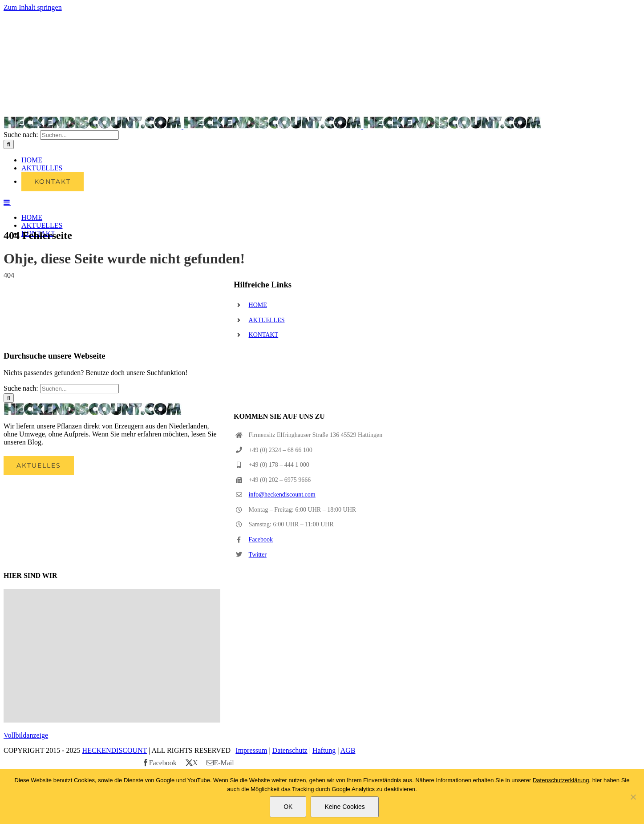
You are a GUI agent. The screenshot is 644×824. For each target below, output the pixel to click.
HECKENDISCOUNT (115, 750)
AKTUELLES (267, 320)
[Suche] (9, 144)
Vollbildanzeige (26, 735)
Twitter (258, 555)
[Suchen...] (79, 135)
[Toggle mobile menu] (7, 202)
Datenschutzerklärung (561, 780)
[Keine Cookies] (633, 797)
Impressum (251, 750)
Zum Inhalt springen (33, 7)
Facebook (261, 539)
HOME (258, 305)
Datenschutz (290, 750)
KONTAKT (264, 335)
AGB (348, 750)
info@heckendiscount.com (282, 495)
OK (288, 807)
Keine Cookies (344, 807)
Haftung (324, 750)
